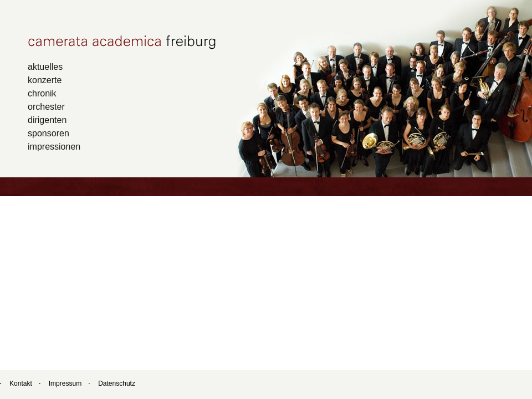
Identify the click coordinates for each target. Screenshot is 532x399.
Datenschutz (117, 383)
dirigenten (47, 120)
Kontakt (21, 383)
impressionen (54, 146)
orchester (46, 106)
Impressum (65, 383)
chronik (42, 93)
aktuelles (45, 66)
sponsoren (48, 133)
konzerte (45, 80)
